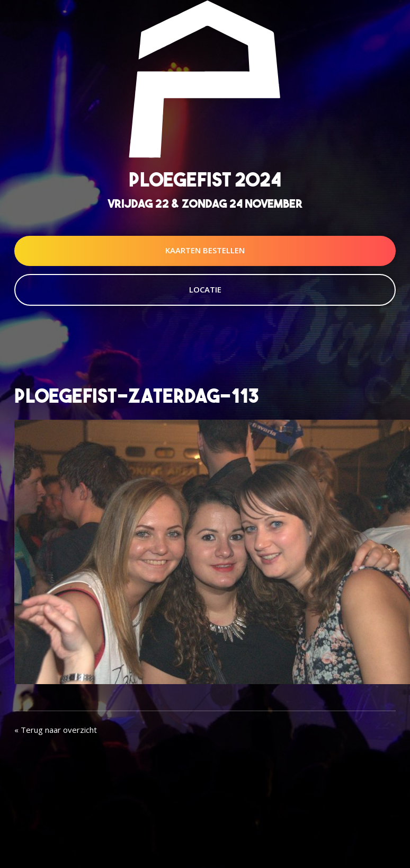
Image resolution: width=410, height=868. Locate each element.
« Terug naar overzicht (56, 730)
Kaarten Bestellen (205, 250)
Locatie (205, 289)
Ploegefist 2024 (205, 179)
